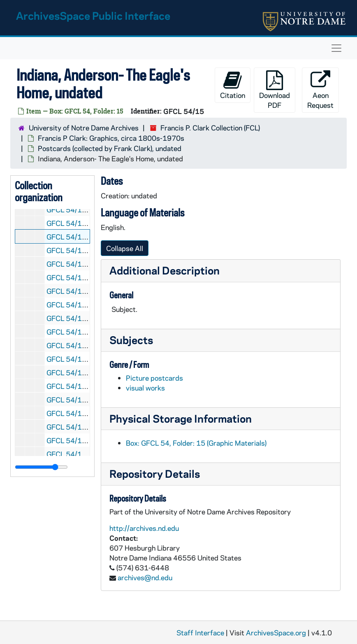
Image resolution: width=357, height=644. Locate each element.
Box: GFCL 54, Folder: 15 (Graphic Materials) (196, 443)
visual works (145, 388)
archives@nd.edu (145, 577)
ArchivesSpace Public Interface (93, 15)
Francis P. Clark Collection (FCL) (210, 128)
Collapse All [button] (125, 248)
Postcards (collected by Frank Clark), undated (110, 148)
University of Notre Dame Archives (84, 128)
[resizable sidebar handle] (41, 467)
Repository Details (155, 473)
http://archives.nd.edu (144, 528)
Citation (233, 85)
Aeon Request (320, 90)
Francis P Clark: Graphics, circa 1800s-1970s (111, 138)
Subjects (131, 340)
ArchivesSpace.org (276, 632)
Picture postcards (154, 378)
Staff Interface (200, 632)
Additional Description (165, 270)
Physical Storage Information (181, 418)
